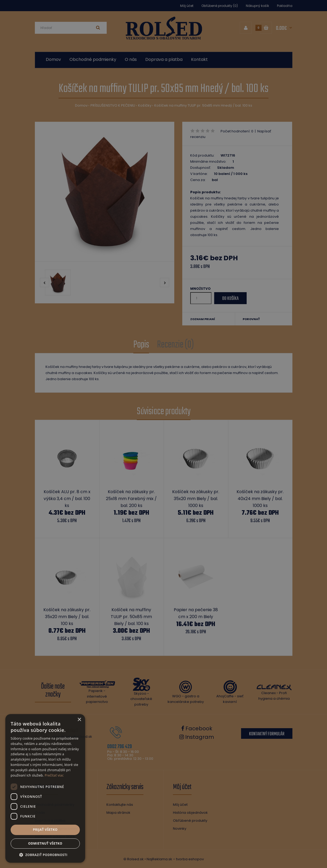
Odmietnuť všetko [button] (45, 843)
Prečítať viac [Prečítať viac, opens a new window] (54, 775)
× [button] (79, 720)
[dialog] (164, 434)
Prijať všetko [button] (45, 830)
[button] (45, 855)
